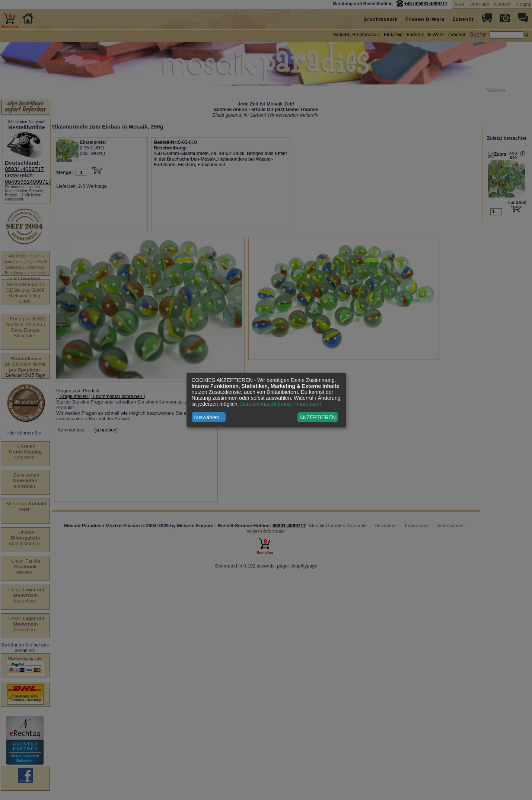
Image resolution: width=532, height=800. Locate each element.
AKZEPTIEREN (318, 417)
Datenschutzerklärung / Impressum (281, 404)
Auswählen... (208, 417)
